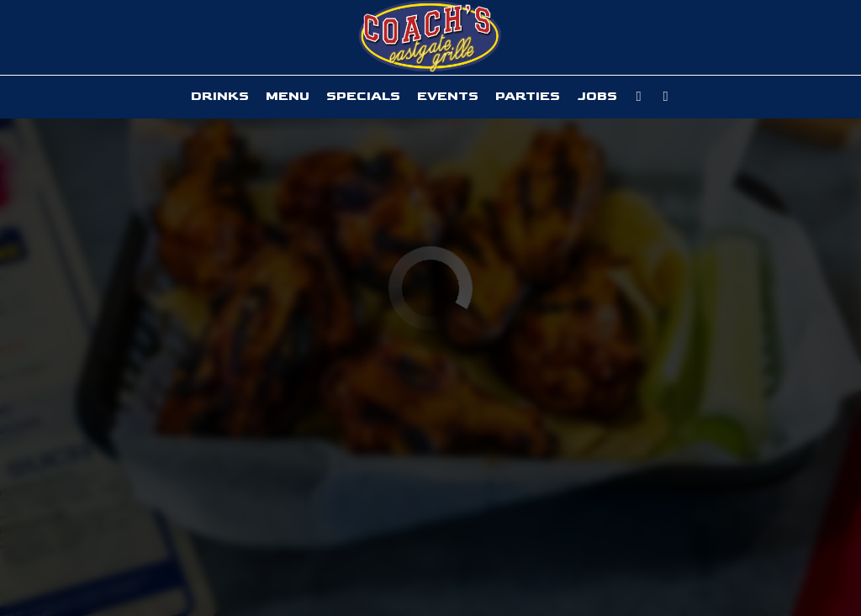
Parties (528, 96)
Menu (288, 96)
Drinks (220, 96)
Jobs (597, 96)
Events (448, 96)
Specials (363, 96)
